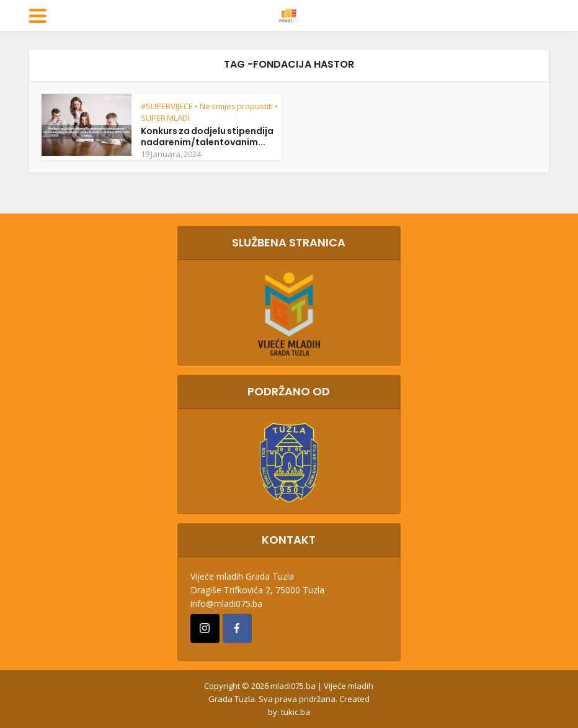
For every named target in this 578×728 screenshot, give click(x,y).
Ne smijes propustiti (236, 106)
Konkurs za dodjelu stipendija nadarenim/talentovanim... (207, 137)
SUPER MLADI (165, 118)
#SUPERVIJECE (167, 106)
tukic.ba (296, 712)
